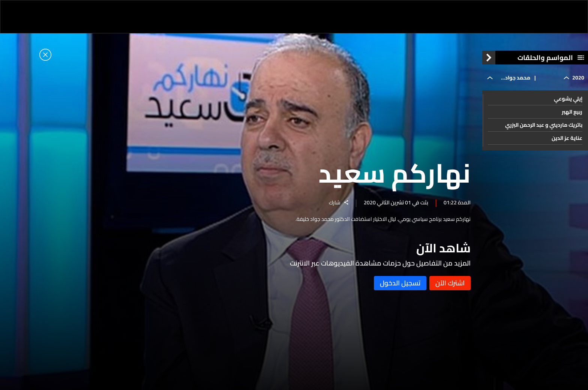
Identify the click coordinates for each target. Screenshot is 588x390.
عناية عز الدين (567, 138)
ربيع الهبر (572, 112)
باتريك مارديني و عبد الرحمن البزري (544, 125)
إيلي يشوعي (568, 99)
